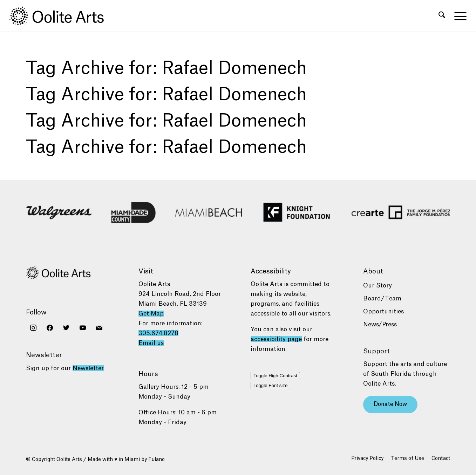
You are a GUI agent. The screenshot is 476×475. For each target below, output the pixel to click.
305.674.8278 (158, 333)
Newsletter (88, 368)
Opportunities (383, 311)
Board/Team (382, 298)
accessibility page (276, 339)
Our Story (378, 286)
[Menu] (458, 16)
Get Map (151, 314)
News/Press (380, 324)
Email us (151, 343)
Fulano (157, 460)
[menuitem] (442, 16)
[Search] (442, 16)
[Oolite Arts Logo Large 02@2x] (61, 16)
